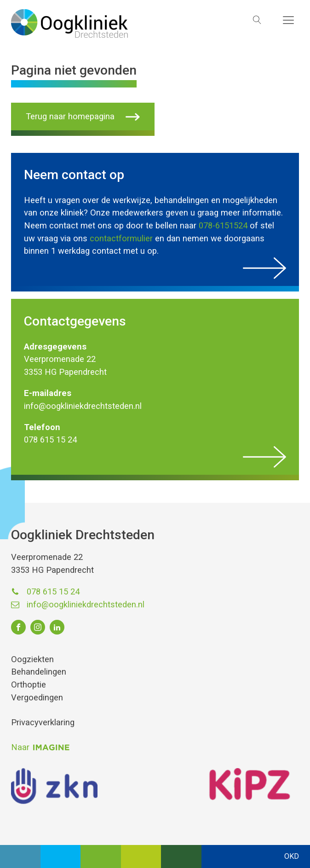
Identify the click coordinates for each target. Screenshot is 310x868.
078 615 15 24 (53, 591)
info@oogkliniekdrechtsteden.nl (86, 604)
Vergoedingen (37, 697)
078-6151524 (223, 225)
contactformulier (121, 238)
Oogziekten (32, 659)
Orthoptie (29, 684)
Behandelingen (39, 672)
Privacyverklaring (43, 722)
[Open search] (257, 20)
